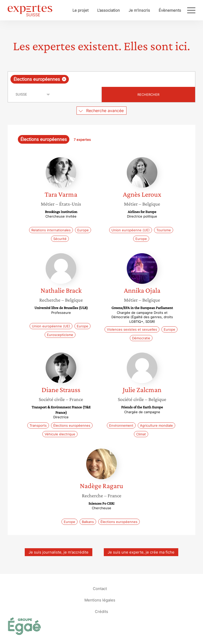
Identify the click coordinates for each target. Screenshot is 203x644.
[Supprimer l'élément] (64, 79)
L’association (109, 10)
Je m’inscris (139, 10)
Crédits (102, 612)
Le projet (80, 10)
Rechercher (148, 95)
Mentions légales (100, 600)
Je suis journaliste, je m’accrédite (59, 552)
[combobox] (102, 79)
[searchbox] (111, 79)
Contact (100, 589)
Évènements (170, 10)
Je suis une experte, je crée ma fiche (141, 552)
